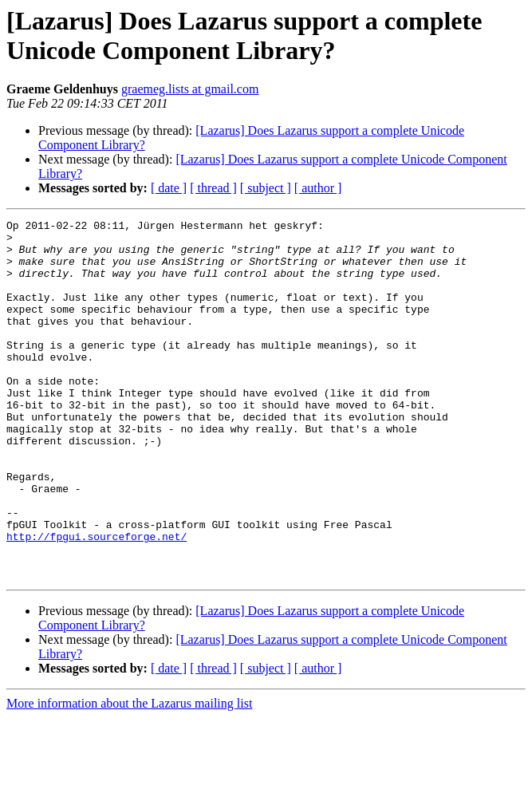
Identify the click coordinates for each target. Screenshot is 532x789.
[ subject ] (266, 188)
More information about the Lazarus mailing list (129, 775)
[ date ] (169, 188)
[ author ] (318, 188)
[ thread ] (213, 188)
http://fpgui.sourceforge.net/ (97, 601)
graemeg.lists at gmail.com (190, 89)
